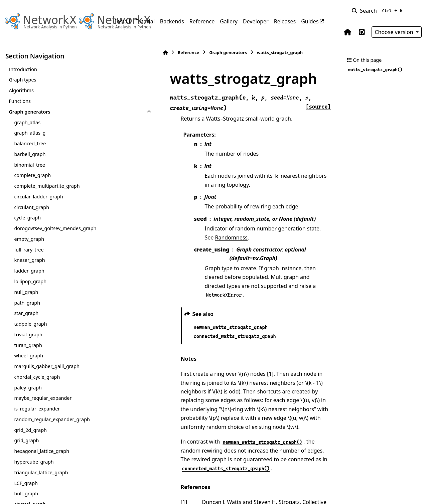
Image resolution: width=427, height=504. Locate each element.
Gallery (229, 21)
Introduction (23, 69)
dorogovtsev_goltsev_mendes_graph (55, 228)
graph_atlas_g (30, 133)
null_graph (26, 292)
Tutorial (145, 21)
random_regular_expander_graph (52, 419)
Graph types (22, 80)
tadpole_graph (30, 324)
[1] (223, 328)
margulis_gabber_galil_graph (47, 366)
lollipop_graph (30, 281)
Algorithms (21, 90)
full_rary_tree (29, 250)
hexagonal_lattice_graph (42, 451)
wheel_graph (29, 356)
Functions (20, 101)
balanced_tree (30, 143)
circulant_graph (32, 207)
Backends (172, 21)
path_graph (27, 303)
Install (123, 21)
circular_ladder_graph (38, 197)
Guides (310, 21)
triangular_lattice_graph (41, 472)
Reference (202, 21)
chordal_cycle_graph (37, 377)
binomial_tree (30, 165)
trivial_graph (28, 334)
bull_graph (26, 493)
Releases (285, 21)
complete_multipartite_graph (47, 186)
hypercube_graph (34, 462)
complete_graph (32, 175)
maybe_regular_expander (43, 398)
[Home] (118, 53)
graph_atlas (27, 122)
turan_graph (28, 345)
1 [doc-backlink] (137, 439)
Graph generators (29, 112)
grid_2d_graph (30, 430)
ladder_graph (29, 271)
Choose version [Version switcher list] (395, 32)
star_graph (26, 313)
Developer (256, 21)
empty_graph (29, 239)
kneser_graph (29, 260)
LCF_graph (26, 483)
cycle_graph (27, 218)
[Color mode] (418, 11)
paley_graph (28, 388)
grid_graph (26, 440)
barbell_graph (30, 154)
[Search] (378, 11)
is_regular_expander (37, 409)
